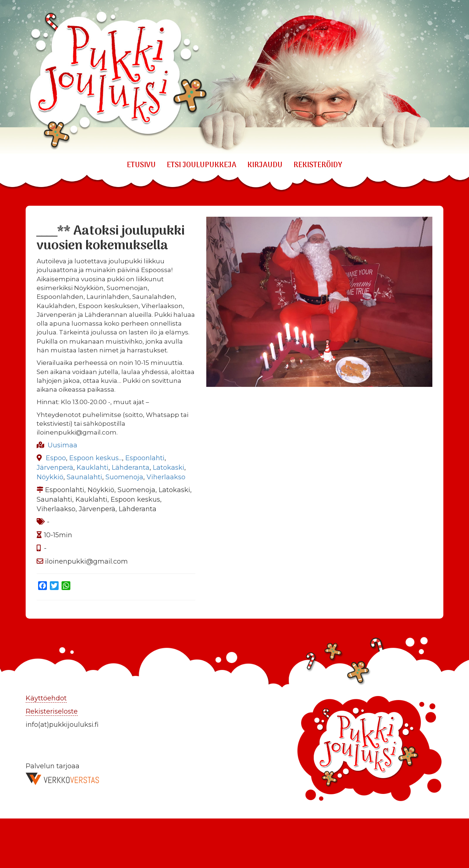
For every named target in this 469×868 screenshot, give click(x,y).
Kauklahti (93, 468)
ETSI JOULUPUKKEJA (202, 165)
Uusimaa (62, 445)
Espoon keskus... (96, 458)
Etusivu (141, 165)
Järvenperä (55, 468)
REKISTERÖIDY (318, 165)
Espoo (56, 458)
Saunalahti (84, 477)
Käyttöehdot (46, 698)
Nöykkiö (50, 477)
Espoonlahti (145, 458)
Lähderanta (131, 468)
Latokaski (169, 468)
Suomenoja (124, 477)
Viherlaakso (166, 477)
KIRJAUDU (265, 165)
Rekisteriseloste (52, 711)
